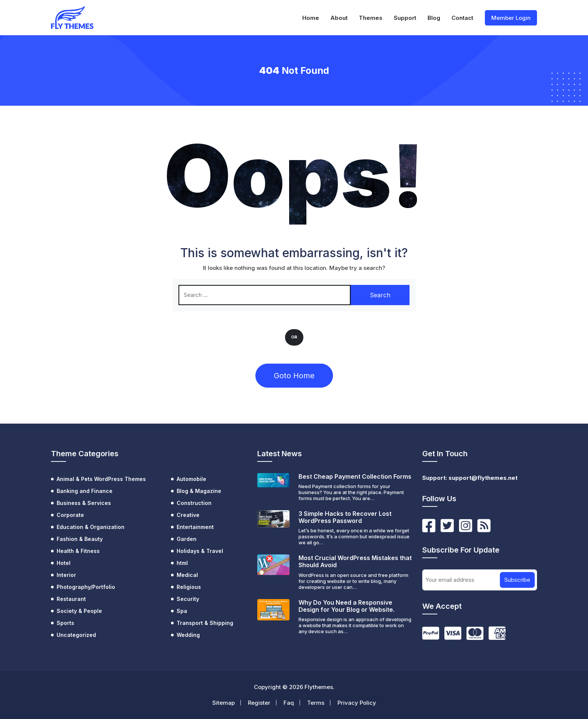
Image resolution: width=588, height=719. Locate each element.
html (182, 563)
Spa (182, 611)
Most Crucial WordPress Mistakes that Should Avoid (355, 561)
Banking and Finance (85, 491)
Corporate (70, 515)
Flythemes (319, 687)
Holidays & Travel (200, 551)
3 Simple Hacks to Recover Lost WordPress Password (345, 517)
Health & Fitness (78, 551)
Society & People (79, 611)
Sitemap (223, 703)
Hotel (64, 563)
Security (188, 599)
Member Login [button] (511, 18)
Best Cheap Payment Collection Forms (355, 476)
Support (405, 18)
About (339, 18)
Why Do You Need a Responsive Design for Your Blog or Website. (346, 606)
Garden (187, 539)
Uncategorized (76, 635)
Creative (188, 515)
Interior (66, 575)
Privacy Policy (357, 703)
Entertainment (195, 527)
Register (259, 703)
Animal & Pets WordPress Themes (101, 479)
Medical (187, 575)
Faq (289, 703)
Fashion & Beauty (80, 539)
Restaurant (71, 599)
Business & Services (84, 503)
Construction (194, 503)
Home (311, 18)
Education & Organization (91, 527)
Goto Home (294, 376)
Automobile (191, 479)
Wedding (188, 635)
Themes (371, 18)
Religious (189, 587)
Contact (462, 18)
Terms (316, 703)
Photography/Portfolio (86, 587)
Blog (434, 18)
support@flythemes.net (483, 478)
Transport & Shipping (205, 623)
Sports (65, 623)
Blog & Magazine (199, 491)
